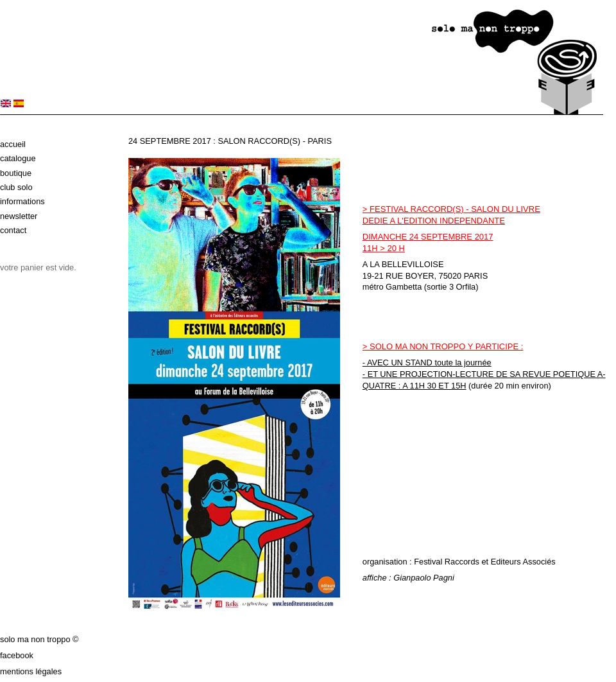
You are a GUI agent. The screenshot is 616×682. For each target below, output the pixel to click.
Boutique (16, 173)
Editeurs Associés (523, 562)
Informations (22, 201)
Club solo (16, 187)
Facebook (17, 655)
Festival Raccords (447, 562)
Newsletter (19, 216)
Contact (13, 230)
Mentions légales (31, 671)
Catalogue (18, 158)
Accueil (13, 144)
